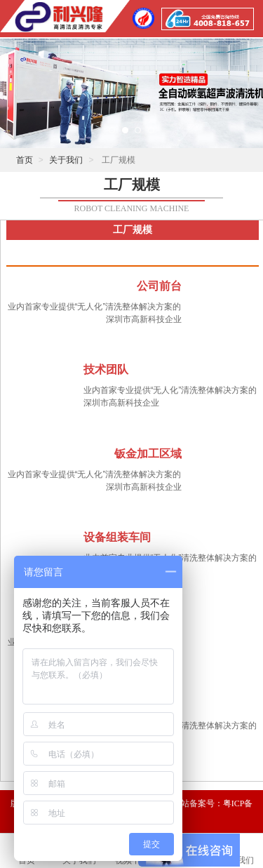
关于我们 (66, 160)
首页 (25, 160)
